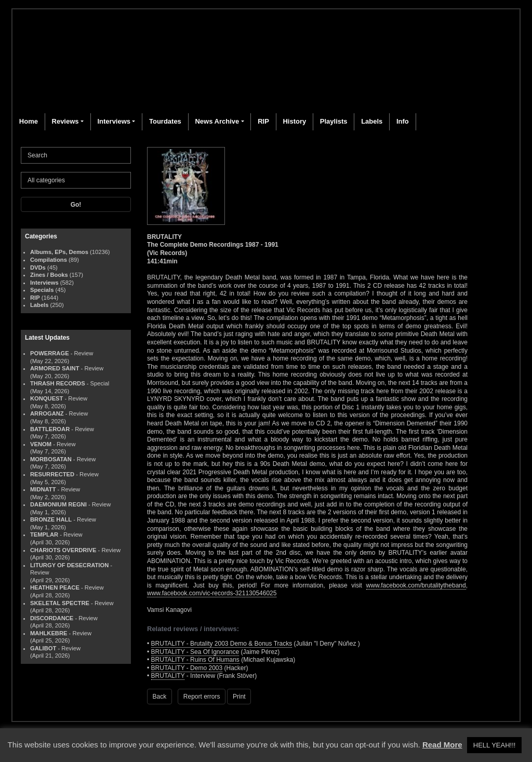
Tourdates (165, 121)
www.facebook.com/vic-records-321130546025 (212, 593)
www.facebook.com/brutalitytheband (416, 585)
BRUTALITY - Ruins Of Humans (195, 660)
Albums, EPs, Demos (59, 252)
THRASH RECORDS (58, 383)
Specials (42, 290)
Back (160, 697)
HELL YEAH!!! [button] (495, 745)
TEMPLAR (44, 534)
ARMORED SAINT (55, 368)
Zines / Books (49, 275)
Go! (76, 205)
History (294, 121)
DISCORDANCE (52, 618)
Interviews (114, 121)
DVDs (38, 268)
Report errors (202, 697)
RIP (263, 121)
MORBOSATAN (51, 459)
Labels (372, 121)
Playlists (334, 121)
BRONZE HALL (51, 519)
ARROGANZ (47, 413)
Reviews (65, 121)
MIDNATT (43, 489)
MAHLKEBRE (49, 633)
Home (29, 121)
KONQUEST (46, 398)
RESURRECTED (52, 474)
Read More (442, 745)
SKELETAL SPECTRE (60, 603)
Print (239, 697)
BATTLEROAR (50, 429)
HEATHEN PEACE (55, 587)
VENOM (41, 444)
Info (403, 121)
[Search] (76, 155)
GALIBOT (43, 648)
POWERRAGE (50, 353)
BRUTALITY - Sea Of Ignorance (195, 652)
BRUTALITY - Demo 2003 (187, 668)
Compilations (49, 260)
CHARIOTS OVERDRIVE (63, 550)
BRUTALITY (168, 676)
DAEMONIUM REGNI (58, 504)
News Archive (217, 121)
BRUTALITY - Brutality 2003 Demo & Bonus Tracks (222, 644)
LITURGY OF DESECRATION (69, 565)
